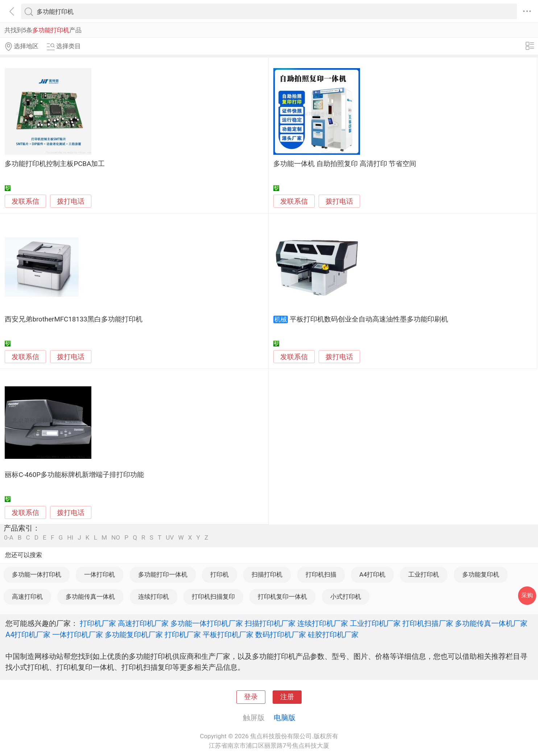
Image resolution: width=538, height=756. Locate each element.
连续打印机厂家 (323, 623)
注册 (287, 697)
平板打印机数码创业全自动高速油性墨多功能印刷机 (369, 319)
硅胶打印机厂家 (333, 635)
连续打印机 (154, 597)
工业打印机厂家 (375, 623)
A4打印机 (372, 574)
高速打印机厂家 (143, 623)
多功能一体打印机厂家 (207, 623)
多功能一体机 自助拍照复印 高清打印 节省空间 (345, 164)
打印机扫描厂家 (428, 623)
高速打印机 (27, 597)
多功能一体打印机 (37, 574)
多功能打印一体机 (163, 574)
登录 (251, 697)
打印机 (220, 574)
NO (116, 538)
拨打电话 (71, 201)
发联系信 (25, 202)
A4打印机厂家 (28, 635)
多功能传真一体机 (90, 597)
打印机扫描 (321, 574)
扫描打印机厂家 (270, 623)
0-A (9, 538)
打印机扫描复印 (213, 597)
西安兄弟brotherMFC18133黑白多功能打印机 (73, 319)
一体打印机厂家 (78, 635)
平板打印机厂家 (228, 635)
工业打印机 (424, 574)
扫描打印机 (267, 574)
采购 (527, 595)
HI (70, 538)
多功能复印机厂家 (134, 635)
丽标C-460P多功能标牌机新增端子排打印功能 (74, 475)
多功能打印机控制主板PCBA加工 (55, 164)
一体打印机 (100, 574)
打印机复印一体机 (282, 597)
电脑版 (285, 718)
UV (170, 538)
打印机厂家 (98, 623)
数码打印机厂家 (281, 635)
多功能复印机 (481, 574)
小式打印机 (346, 597)
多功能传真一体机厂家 (491, 623)
